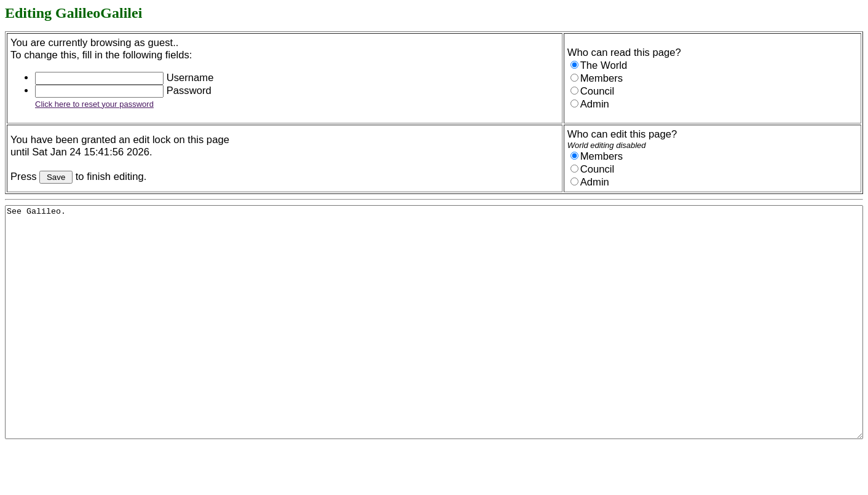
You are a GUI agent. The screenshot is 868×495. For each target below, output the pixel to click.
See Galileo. (434, 345)
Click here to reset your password (94, 104)
